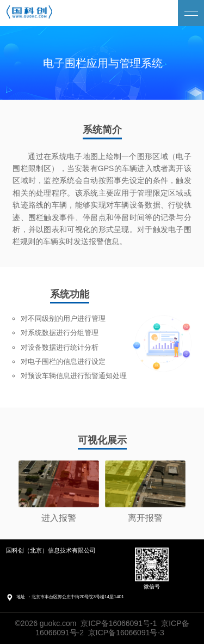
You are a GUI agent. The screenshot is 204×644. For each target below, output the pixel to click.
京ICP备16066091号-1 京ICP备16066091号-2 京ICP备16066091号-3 (112, 628)
